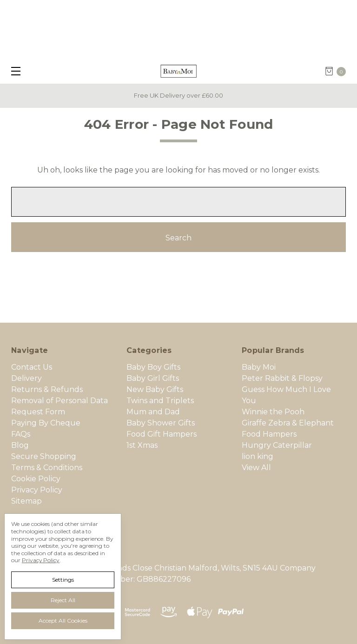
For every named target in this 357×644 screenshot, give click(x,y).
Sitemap (26, 501)
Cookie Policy (36, 479)
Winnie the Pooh (273, 412)
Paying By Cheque (46, 423)
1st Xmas (142, 445)
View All (256, 468)
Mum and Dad (153, 412)
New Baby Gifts (155, 389)
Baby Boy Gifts (153, 367)
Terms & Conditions (47, 468)
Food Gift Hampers (162, 434)
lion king (258, 456)
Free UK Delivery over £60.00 (178, 95)
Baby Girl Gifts (153, 378)
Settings (63, 580)
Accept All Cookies (63, 621)
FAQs (21, 434)
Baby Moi (259, 367)
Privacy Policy (37, 490)
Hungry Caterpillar (277, 445)
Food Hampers (269, 434)
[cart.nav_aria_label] (338, 71)
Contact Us (32, 367)
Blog (20, 445)
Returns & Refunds (47, 389)
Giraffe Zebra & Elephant (288, 423)
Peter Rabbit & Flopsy (282, 378)
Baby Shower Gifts (161, 423)
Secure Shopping (44, 456)
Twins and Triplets (160, 401)
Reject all (63, 600)
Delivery (26, 378)
